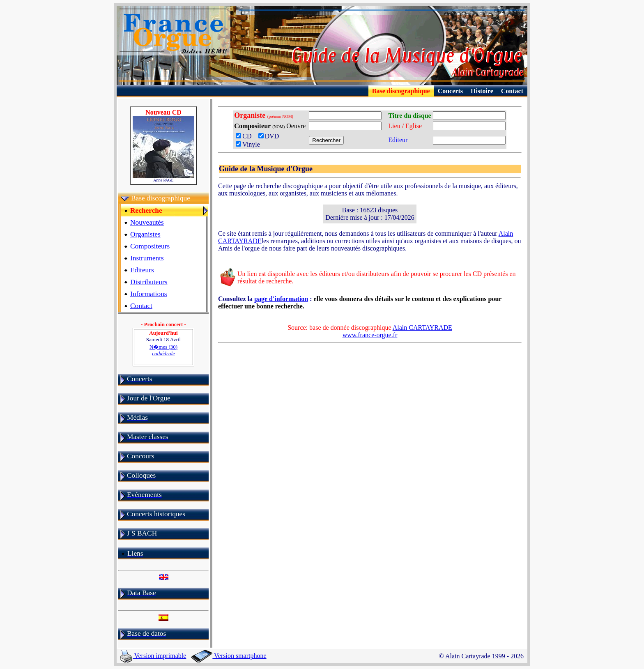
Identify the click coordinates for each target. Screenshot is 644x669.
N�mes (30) (163, 350)
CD (246, 136)
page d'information (281, 299)
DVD (270, 136)
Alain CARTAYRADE (422, 328)
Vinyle (248, 144)
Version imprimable (153, 656)
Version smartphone (229, 656)
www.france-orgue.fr (370, 335)
